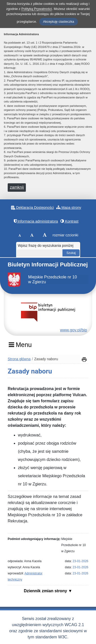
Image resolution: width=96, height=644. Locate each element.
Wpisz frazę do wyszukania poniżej (46, 246)
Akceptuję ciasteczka (58, 22)
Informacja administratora (36, 221)
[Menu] (20, 347)
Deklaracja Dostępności (32, 208)
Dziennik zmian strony (46, 591)
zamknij (17, 187)
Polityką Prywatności (36, 9)
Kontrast (69, 221)
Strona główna (19, 359)
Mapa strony (69, 207)
